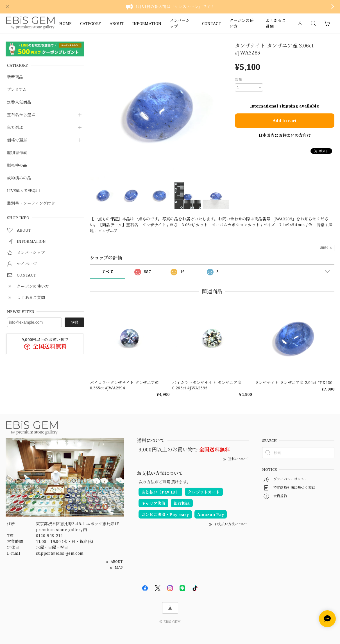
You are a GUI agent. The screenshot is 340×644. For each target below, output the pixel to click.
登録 (74, 322)
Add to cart (285, 120)
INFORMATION (147, 23)
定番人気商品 (19, 102)
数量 (239, 79)
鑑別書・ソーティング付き (31, 203)
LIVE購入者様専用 (23, 191)
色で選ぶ (15, 128)
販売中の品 (17, 165)
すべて (107, 272)
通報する (326, 248)
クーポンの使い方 (242, 23)
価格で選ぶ (17, 140)
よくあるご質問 (276, 23)
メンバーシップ (180, 23)
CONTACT (212, 23)
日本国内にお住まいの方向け (285, 135)
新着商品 (15, 77)
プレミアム (17, 90)
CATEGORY (91, 23)
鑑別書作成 (17, 153)
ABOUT (117, 23)
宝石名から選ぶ (21, 115)
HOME (65, 23)
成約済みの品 (19, 178)
